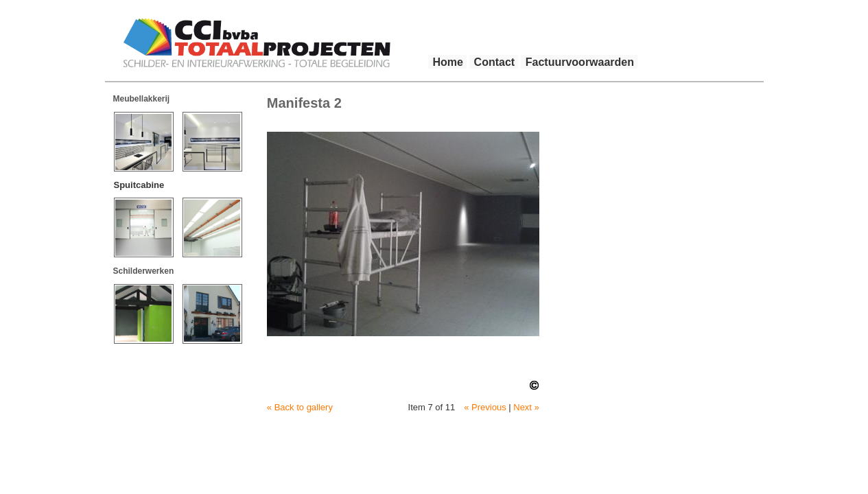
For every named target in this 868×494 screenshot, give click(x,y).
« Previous (485, 407)
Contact (495, 62)
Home (448, 62)
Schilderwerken (144, 271)
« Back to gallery (300, 407)
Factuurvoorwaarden (580, 62)
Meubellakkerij (142, 99)
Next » (526, 407)
